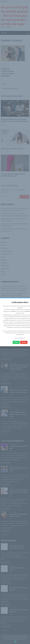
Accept (16, 342)
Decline (24, 342)
